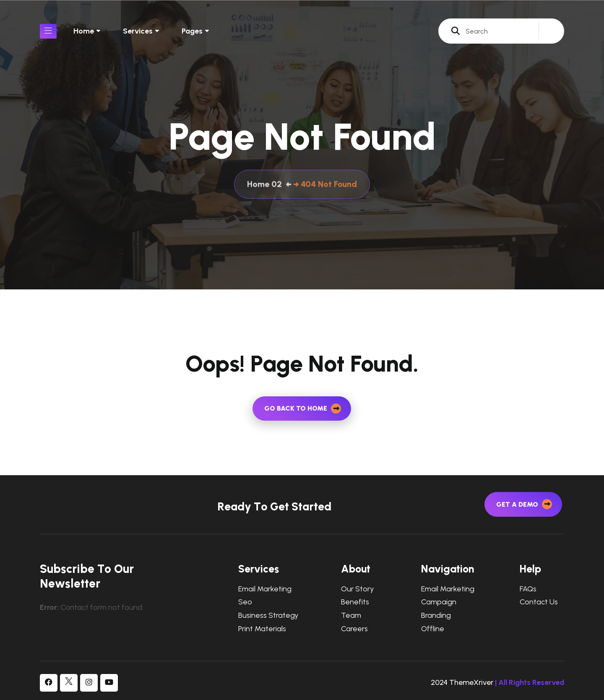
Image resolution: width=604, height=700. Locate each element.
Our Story (357, 589)
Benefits (355, 602)
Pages (192, 31)
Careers (354, 629)
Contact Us (539, 602)
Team (351, 615)
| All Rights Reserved (530, 682)
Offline (433, 629)
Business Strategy (268, 615)
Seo (245, 602)
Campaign (439, 602)
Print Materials (262, 629)
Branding (436, 615)
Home (84, 31)
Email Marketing (265, 589)
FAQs (528, 589)
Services (138, 31)
